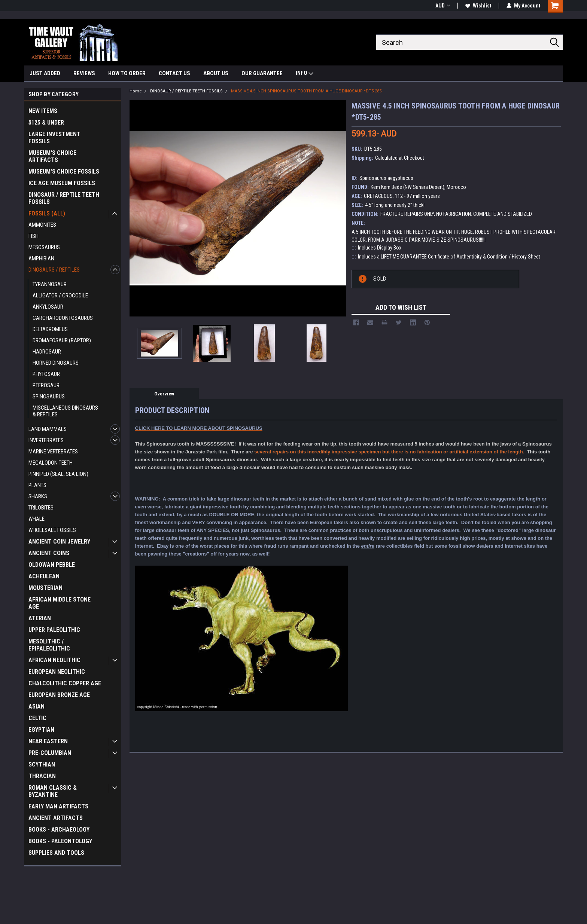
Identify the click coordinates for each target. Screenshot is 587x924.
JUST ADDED (45, 73)
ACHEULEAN (44, 576)
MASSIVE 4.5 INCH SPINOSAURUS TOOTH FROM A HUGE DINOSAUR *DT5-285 (306, 91)
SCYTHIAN (42, 764)
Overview (164, 394)
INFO (305, 74)
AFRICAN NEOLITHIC (54, 660)
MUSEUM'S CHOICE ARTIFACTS (52, 156)
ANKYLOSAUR (48, 307)
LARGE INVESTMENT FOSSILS (54, 138)
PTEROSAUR (46, 385)
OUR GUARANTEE (262, 73)
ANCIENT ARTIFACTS (56, 818)
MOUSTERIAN (45, 588)
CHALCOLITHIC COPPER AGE (65, 683)
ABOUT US (216, 73)
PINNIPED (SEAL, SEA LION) (58, 474)
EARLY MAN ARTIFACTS (58, 806)
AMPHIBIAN (41, 258)
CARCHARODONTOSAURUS (63, 318)
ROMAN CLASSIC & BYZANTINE (53, 791)
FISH (34, 236)
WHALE (37, 519)
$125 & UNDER (46, 123)
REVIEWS (84, 73)
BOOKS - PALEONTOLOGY (60, 841)
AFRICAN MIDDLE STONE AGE (60, 603)
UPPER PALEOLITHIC (54, 630)
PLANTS (37, 485)
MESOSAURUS (44, 247)
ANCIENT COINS (49, 553)
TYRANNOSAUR (50, 284)
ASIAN (37, 706)
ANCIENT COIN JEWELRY (59, 541)
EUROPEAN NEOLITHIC (57, 672)
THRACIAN (42, 776)
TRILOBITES (41, 508)
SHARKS (38, 496)
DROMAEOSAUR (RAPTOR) (62, 340)
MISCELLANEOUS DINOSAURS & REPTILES (65, 411)
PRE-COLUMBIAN (50, 753)
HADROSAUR (47, 352)
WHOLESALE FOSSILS (52, 530)
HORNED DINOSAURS (56, 363)
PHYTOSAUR (46, 374)
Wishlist (478, 6)
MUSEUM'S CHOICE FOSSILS (64, 172)
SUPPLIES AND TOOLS (56, 853)
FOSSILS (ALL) (47, 213)
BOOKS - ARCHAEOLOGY (59, 830)
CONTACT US (174, 73)
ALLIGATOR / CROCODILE (60, 296)
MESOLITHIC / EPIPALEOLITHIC (49, 645)
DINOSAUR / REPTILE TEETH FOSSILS (64, 198)
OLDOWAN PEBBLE (52, 565)
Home (136, 91)
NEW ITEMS (43, 111)
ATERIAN (40, 618)
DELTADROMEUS (50, 329)
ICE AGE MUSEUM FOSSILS (62, 183)
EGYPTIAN (41, 730)
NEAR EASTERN (48, 741)
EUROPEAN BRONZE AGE (59, 695)
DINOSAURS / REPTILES (54, 270)
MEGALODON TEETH (51, 463)
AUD (443, 6)
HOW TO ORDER (127, 73)
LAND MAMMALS (48, 429)
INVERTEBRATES (46, 440)
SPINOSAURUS (49, 397)
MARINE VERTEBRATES (53, 452)
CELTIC (37, 718)
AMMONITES (42, 225)
